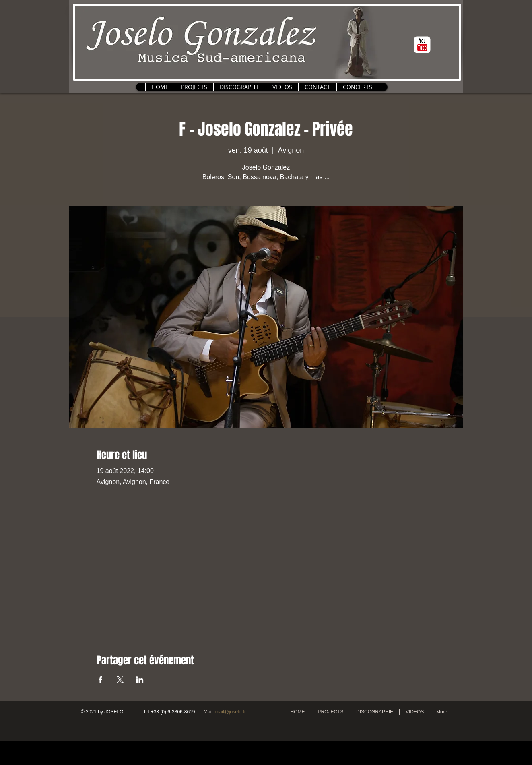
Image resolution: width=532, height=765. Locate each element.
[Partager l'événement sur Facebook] (100, 680)
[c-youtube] (422, 45)
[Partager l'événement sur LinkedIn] (140, 680)
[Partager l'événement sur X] (120, 680)
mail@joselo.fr (231, 712)
